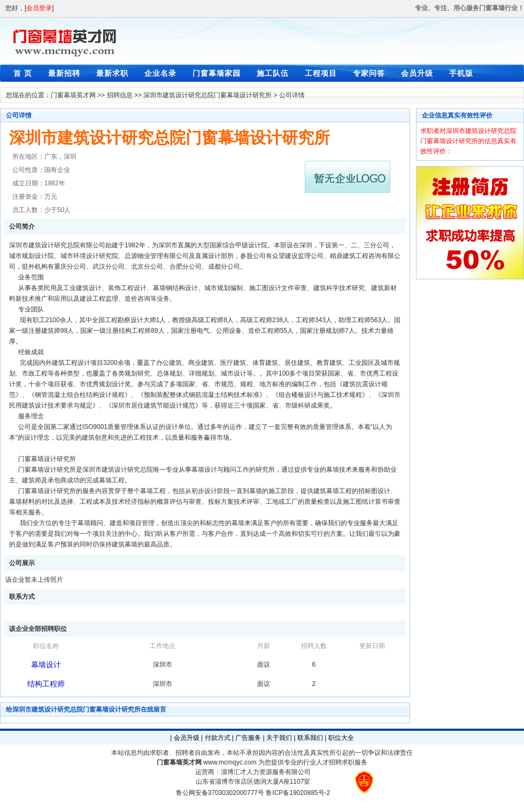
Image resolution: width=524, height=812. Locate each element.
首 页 (23, 73)
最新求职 (112, 73)
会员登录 (39, 8)
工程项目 (321, 73)
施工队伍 (273, 73)
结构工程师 (46, 684)
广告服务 (248, 738)
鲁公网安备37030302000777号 (220, 793)
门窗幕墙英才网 (73, 95)
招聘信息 (120, 95)
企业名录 (160, 73)
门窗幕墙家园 (217, 73)
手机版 (461, 73)
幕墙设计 (46, 665)
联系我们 (310, 738)
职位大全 (341, 738)
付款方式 (218, 738)
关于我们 (279, 738)
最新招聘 (64, 73)
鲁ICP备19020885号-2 (298, 793)
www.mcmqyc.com (230, 762)
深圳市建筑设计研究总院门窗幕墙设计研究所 (207, 95)
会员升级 (417, 73)
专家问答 (369, 73)
